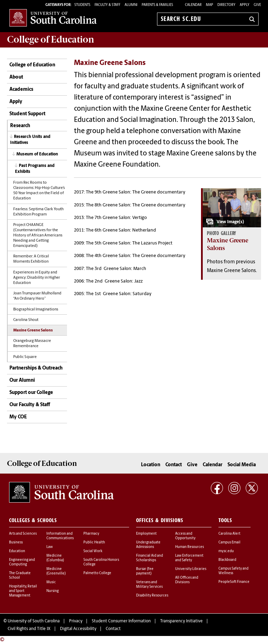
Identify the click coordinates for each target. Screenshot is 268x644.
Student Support (27, 114)
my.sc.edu (226, 551)
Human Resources (189, 547)
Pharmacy (91, 534)
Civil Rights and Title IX (29, 629)
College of (51, 39)
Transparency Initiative (181, 621)
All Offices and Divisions (187, 580)
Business (16, 543)
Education (17, 551)
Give (257, 5)
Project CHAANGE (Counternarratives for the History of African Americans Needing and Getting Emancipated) (38, 236)
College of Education (32, 65)
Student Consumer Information (121, 621)
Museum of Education (37, 154)
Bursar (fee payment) (145, 571)
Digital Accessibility (78, 629)
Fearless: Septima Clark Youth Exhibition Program (38, 212)
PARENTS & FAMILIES (157, 5)
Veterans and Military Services (149, 585)
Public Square (25, 357)
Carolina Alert (229, 534)
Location (151, 465)
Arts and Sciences (23, 534)
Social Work (93, 551)
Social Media (242, 465)
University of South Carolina (34, 621)
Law (50, 547)
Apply (245, 5)
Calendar (193, 5)
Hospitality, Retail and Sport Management (23, 591)
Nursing (53, 591)
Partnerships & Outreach (36, 368)
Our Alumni (22, 380)
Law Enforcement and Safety (189, 558)
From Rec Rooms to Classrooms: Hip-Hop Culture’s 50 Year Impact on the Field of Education (39, 191)
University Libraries (191, 569)
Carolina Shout (26, 320)
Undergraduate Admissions (148, 545)
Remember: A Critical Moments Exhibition (31, 259)
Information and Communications (60, 536)
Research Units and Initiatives (30, 140)
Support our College (31, 393)
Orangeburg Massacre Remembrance (32, 344)
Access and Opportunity (185, 536)
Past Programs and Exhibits (35, 169)
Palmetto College (97, 573)
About (16, 77)
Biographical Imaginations (36, 310)
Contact (174, 465)
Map (210, 5)
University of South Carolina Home (53, 18)
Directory (226, 5)
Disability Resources (152, 596)
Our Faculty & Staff (30, 405)
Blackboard (227, 560)
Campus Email (229, 543)
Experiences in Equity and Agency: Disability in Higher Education (37, 278)
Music (51, 582)
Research (20, 126)
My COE (18, 417)
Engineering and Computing (22, 562)
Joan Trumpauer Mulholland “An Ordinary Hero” (37, 296)
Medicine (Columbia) (55, 558)
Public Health (94, 543)
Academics (21, 90)
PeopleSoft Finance (234, 582)
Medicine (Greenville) (56, 571)
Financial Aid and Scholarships (150, 558)
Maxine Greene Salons (33, 331)
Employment (146, 534)
